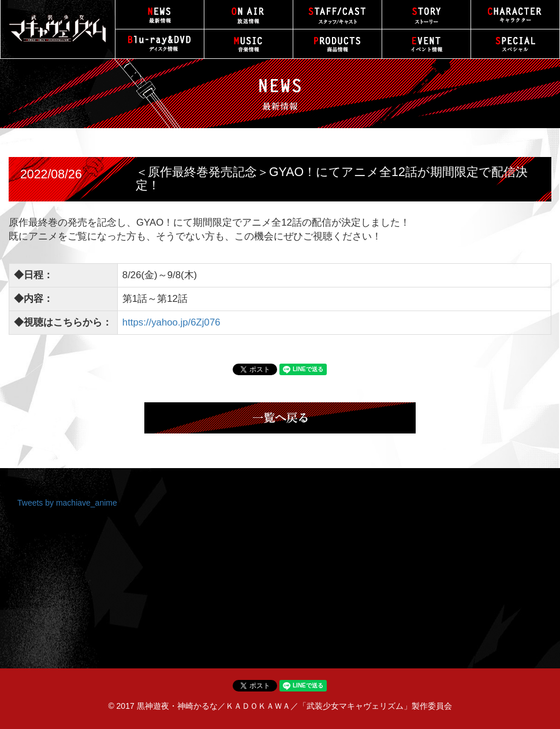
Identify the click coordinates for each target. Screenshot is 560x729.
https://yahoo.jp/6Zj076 (171, 322)
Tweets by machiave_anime (67, 503)
